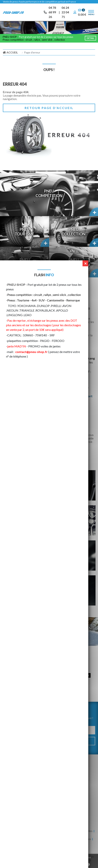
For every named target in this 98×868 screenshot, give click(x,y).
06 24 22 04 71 (65, 12)
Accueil (10, 52)
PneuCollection (73, 232)
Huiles (89, 831)
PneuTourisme (24, 232)
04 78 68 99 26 (52, 12)
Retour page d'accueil (49, 108)
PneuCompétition (49, 193)
